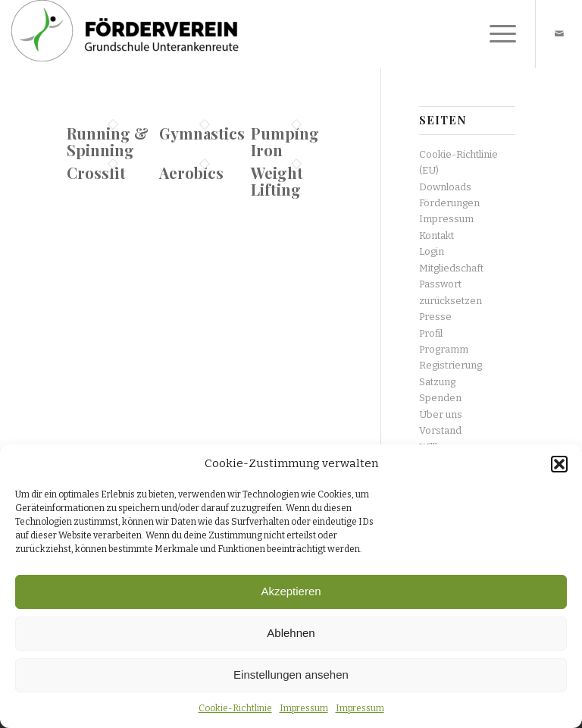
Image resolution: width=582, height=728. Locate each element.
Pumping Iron (285, 141)
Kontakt (436, 235)
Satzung (437, 382)
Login (432, 251)
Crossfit (96, 173)
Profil (431, 333)
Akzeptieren (291, 591)
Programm (444, 349)
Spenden (440, 398)
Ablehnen (291, 633)
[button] (559, 464)
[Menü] (495, 34)
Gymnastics (202, 133)
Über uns (441, 414)
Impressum (304, 708)
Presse (435, 317)
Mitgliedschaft (451, 268)
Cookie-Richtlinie (235, 708)
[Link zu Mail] (559, 34)
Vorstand (440, 430)
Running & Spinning (108, 141)
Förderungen (449, 203)
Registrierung (451, 365)
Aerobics (191, 173)
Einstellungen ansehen (291, 675)
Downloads (445, 187)
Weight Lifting (277, 181)
